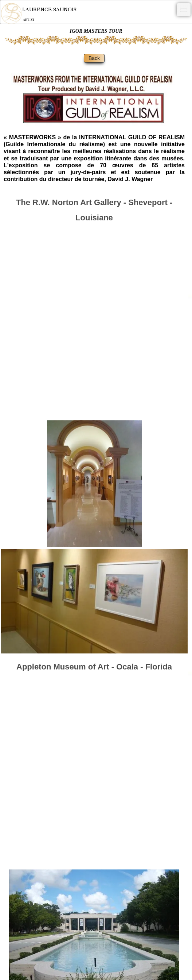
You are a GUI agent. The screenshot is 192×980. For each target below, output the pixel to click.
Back (94, 58)
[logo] (38, 13)
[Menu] (184, 10)
